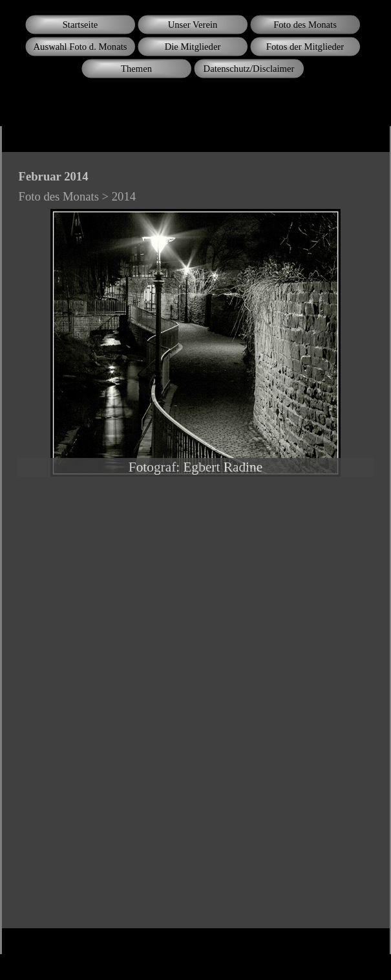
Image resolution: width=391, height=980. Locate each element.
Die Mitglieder (193, 47)
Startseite (80, 25)
